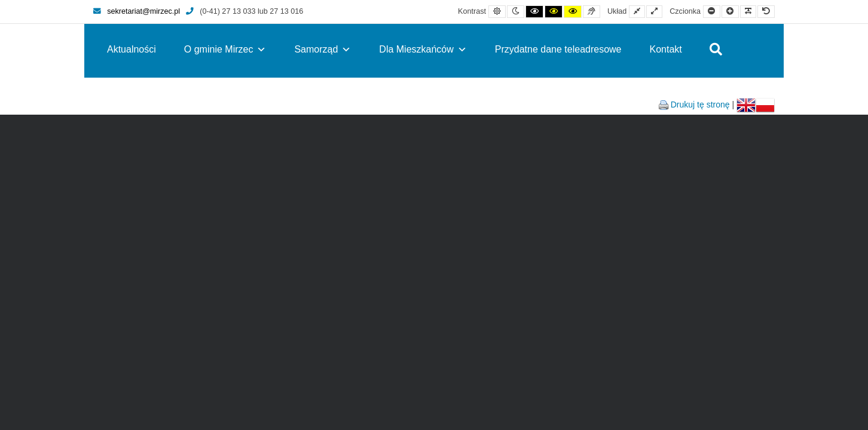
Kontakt (666, 49)
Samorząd (323, 49)
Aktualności (132, 49)
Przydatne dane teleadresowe (558, 49)
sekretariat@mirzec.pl (137, 11)
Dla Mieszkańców (423, 49)
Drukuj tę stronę (700, 105)
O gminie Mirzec (225, 49)
